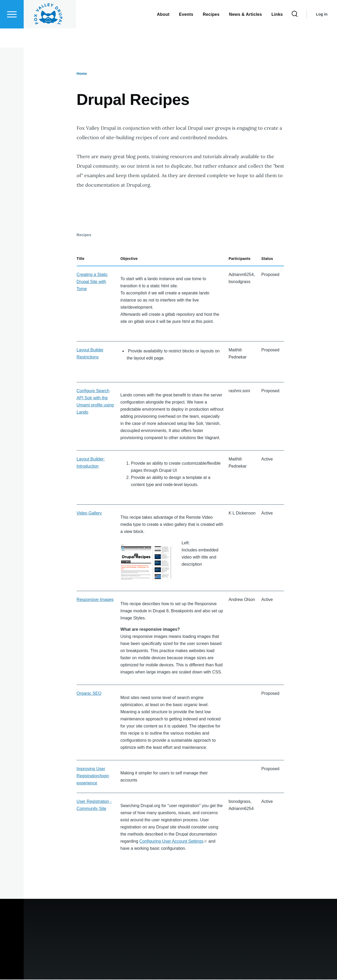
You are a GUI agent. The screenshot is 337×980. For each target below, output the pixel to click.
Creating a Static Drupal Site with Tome (92, 282)
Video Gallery (89, 513)
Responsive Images (95, 600)
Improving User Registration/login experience (93, 776)
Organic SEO (89, 694)
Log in (322, 33)
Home (82, 74)
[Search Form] (295, 33)
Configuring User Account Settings (173, 841)
